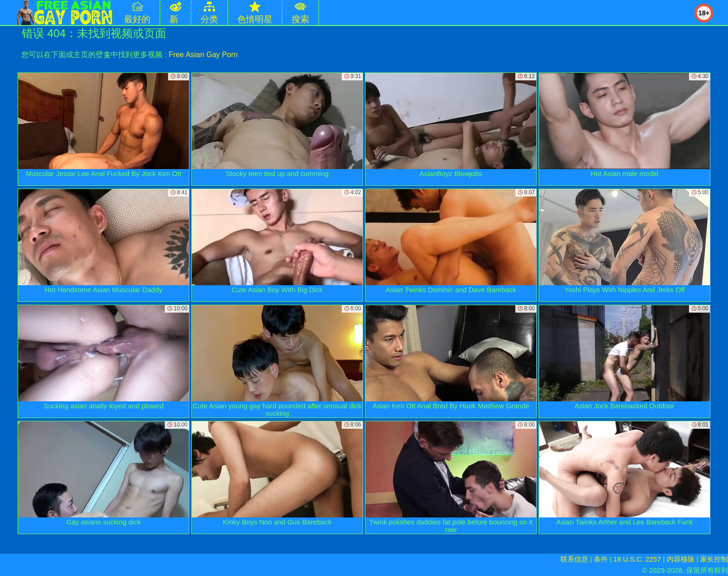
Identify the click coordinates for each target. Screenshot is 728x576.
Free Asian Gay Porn (203, 55)
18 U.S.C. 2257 (637, 559)
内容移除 (681, 559)
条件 (601, 559)
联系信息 (574, 559)
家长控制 (714, 559)
